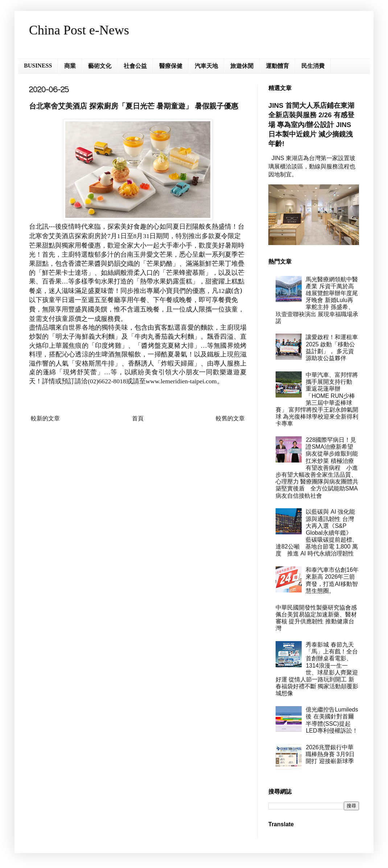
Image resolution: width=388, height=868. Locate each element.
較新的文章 (45, 418)
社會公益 (135, 66)
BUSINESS (38, 66)
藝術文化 (100, 66)
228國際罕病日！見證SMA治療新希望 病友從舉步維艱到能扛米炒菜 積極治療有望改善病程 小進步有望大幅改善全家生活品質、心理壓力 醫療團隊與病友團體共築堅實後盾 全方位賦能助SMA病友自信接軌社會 (317, 468)
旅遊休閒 (242, 66)
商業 (70, 66)
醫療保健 (171, 66)
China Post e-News (79, 30)
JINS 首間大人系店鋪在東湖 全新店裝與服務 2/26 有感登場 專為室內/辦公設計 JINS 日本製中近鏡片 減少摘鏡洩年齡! (311, 125)
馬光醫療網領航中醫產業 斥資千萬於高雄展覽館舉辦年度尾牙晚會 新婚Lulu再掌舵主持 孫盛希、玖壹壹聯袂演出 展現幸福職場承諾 (317, 300)
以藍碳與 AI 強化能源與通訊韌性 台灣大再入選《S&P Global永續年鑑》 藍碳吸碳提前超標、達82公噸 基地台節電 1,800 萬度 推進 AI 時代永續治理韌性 (317, 533)
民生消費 (313, 66)
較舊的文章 (230, 418)
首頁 (138, 418)
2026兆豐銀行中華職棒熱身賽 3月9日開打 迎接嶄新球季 (330, 754)
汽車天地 (206, 66)
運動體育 (277, 66)
